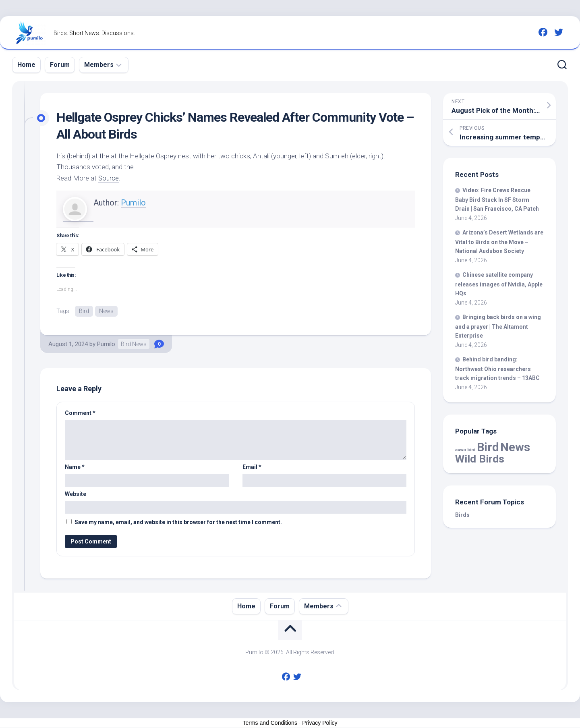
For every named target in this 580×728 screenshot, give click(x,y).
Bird (84, 311)
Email (252, 467)
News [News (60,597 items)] (515, 447)
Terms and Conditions (270, 723)
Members (99, 65)
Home (26, 65)
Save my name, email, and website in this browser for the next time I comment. (178, 523)
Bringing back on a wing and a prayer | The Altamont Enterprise (498, 326)
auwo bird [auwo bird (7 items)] (465, 450)
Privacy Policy (320, 723)
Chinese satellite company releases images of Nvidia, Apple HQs (499, 284)
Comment (80, 413)
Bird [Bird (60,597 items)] (488, 447)
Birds (462, 515)
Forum (60, 65)
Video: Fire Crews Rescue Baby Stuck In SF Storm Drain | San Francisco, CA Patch (497, 199)
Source (109, 178)
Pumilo (133, 203)
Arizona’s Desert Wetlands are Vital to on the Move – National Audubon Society (499, 242)
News (106, 311)
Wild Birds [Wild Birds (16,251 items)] (480, 459)
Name (75, 467)
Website (76, 494)
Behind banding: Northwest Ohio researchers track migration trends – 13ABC (497, 369)
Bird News (134, 344)
